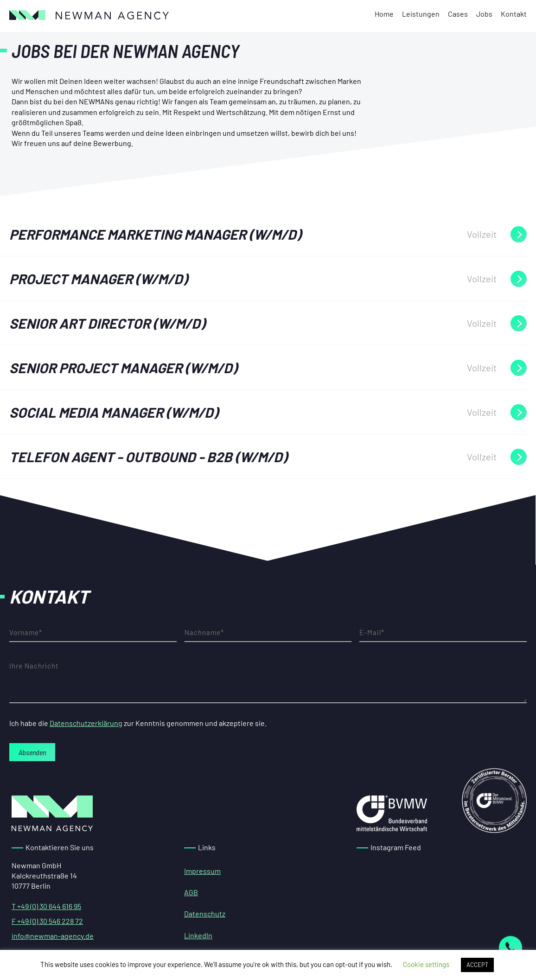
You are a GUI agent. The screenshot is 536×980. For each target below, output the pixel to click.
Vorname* (93, 633)
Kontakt (514, 14)
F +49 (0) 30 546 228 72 (47, 921)
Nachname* (268, 633)
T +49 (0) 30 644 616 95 (46, 906)
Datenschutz (205, 913)
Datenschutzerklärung (86, 723)
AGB (191, 892)
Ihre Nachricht (268, 680)
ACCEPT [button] (477, 965)
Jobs (484, 14)
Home (384, 14)
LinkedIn (198, 935)
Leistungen (421, 14)
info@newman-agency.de (53, 936)
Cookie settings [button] (426, 964)
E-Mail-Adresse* (443, 633)
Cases (458, 14)
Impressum (202, 871)
